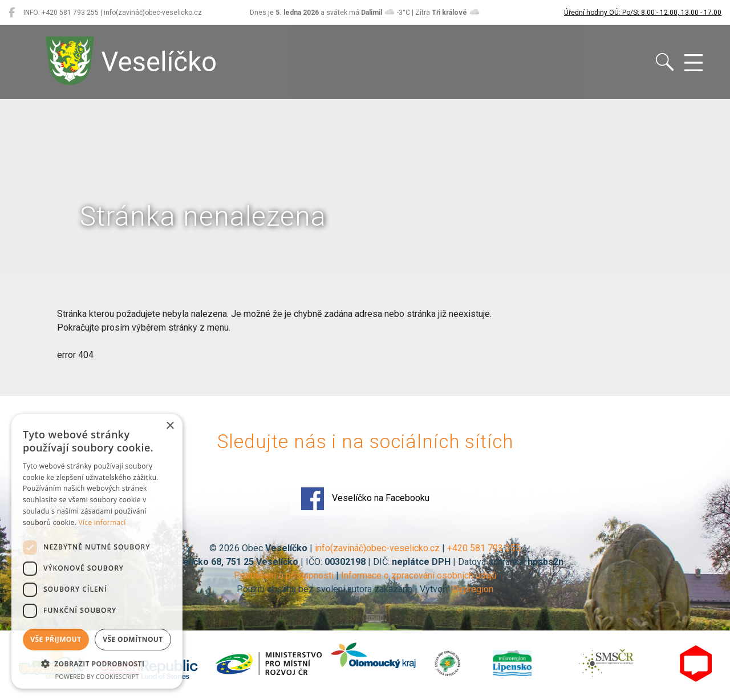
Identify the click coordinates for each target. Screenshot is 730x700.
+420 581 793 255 (484, 548)
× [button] (170, 426)
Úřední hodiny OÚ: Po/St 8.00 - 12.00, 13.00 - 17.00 (643, 13)
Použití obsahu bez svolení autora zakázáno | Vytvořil (344, 589)
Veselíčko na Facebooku (365, 499)
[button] (97, 664)
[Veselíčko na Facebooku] (12, 13)
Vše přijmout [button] (56, 639)
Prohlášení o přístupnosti (284, 575)
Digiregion (473, 589)
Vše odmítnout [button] (133, 639)
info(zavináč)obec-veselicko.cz (377, 548)
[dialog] (97, 551)
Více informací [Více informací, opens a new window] (102, 522)
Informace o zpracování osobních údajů (419, 575)
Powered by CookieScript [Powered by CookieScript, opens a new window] (97, 676)
